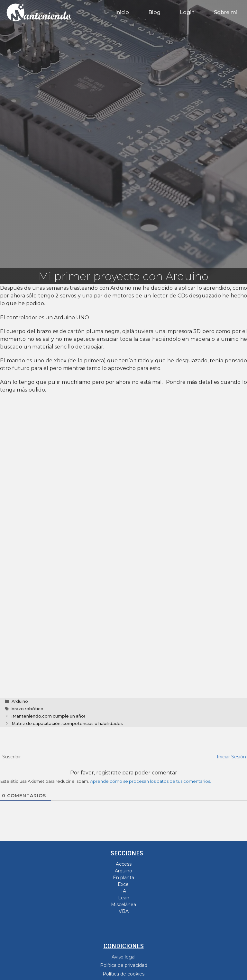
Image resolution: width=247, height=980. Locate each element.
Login (187, 12)
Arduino (20, 701)
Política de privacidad (124, 965)
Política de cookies (123, 974)
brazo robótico (27, 709)
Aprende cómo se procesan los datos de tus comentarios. (151, 781)
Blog (154, 12)
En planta (123, 878)
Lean (124, 898)
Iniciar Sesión (231, 757)
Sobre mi (226, 12)
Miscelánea (123, 905)
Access (124, 864)
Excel (124, 884)
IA (124, 891)
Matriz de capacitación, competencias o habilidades (67, 724)
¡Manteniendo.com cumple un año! (48, 716)
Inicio (122, 12)
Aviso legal (123, 957)
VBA (124, 911)
